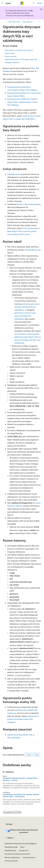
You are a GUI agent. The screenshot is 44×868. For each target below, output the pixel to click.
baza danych (27, 22)
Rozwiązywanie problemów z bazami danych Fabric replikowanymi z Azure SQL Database (22, 102)
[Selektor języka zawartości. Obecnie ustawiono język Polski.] (9, 824)
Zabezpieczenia (13, 174)
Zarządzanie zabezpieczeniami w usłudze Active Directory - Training (20, 779)
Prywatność (23, 850)
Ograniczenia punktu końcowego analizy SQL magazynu (23, 719)
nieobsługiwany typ (33, 250)
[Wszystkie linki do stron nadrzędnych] (5, 22)
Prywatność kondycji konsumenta (17, 854)
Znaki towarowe (28, 857)
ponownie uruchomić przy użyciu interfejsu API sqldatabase (25, 316)
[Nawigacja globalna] (2, 3)
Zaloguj (39, 3)
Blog (22, 847)
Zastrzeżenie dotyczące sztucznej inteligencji (21, 843)
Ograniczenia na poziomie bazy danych (19, 50)
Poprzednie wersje (11, 847)
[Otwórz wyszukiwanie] (34, 3)
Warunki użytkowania (12, 857)
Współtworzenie (10, 850)
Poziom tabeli (9, 53)
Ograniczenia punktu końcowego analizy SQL (21, 59)
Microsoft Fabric (15, 22)
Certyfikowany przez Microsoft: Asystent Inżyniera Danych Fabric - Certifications (21, 795)
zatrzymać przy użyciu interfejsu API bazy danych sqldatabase (27, 307)
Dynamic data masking (26, 204)
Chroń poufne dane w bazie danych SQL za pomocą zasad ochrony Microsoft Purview (24, 231)
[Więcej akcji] (39, 22)
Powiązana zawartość (12, 62)
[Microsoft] (22, 3)
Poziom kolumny (11, 56)
